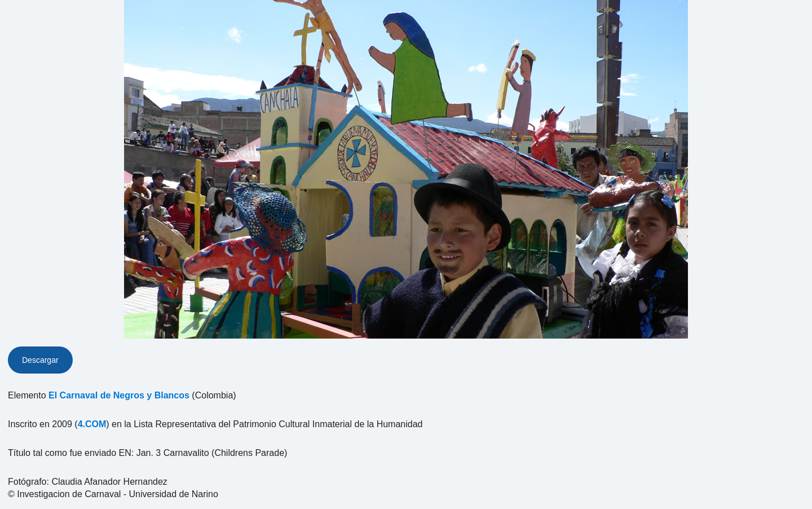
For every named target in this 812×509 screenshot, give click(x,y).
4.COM (92, 424)
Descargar (40, 360)
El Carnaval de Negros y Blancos (119, 395)
